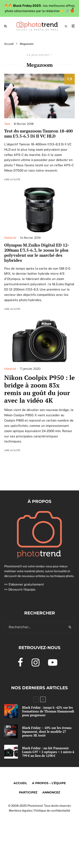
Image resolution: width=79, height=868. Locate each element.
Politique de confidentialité (52, 811)
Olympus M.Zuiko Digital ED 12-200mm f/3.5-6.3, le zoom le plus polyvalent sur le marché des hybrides (37, 253)
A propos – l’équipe (49, 783)
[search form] (35, 627)
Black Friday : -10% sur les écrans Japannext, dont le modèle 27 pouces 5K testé (47, 732)
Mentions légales (20, 811)
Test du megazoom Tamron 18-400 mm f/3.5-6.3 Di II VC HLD (38, 134)
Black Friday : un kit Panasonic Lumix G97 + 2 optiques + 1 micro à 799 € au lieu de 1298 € (48, 752)
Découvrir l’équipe (22, 589)
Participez (28, 792)
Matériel (10, 238)
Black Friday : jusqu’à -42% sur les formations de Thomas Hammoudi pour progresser (48, 711)
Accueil (20, 783)
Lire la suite (12, 179)
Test (7, 124)
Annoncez (51, 792)
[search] (70, 627)
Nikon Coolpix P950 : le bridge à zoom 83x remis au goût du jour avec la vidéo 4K (39, 389)
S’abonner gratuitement (26, 584)
